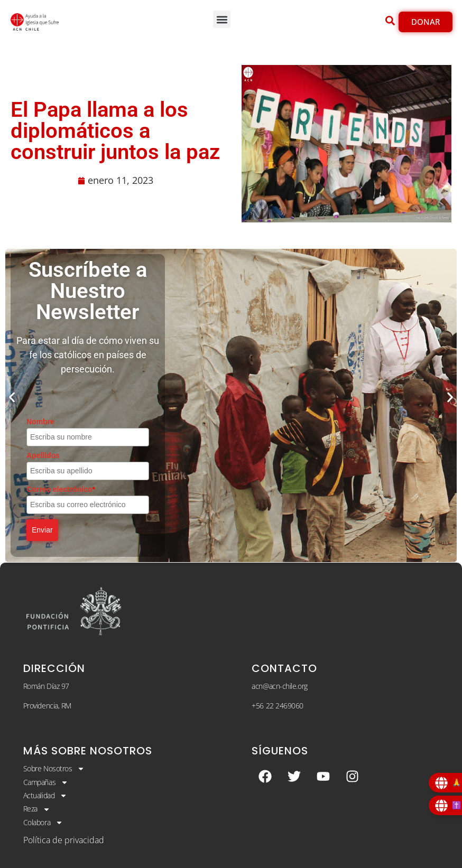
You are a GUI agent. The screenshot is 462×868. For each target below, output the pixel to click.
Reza (37, 809)
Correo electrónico (61, 489)
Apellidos (43, 455)
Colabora (43, 823)
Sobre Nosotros (54, 769)
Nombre (40, 422)
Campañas (46, 782)
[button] (222, 19)
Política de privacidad (64, 840)
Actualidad (45, 796)
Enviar (42, 530)
